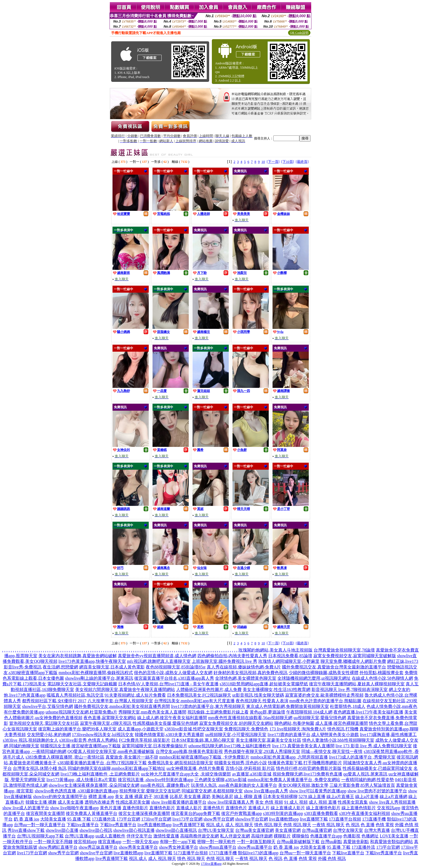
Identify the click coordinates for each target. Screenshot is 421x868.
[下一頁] (273, 162)
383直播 (161, 797)
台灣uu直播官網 (317, 830)
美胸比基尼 (222, 797)
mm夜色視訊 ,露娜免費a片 (165, 785)
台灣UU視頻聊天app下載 (40, 836)
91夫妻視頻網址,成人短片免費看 (135, 695)
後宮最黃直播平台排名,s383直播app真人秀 (174, 678)
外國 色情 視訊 (332, 858)
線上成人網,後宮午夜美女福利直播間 (172, 718)
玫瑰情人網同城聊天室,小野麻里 (289, 661)
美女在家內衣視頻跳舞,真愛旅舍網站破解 (78, 656)
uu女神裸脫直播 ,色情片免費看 (195, 768)
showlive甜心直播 (62, 830)
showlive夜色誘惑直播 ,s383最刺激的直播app (76, 791)
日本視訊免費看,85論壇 (290, 656)
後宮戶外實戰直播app (242, 813)
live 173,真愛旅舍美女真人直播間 (303, 746)
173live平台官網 (156, 819)
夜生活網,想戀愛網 (60, 667)
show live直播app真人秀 (266, 791)
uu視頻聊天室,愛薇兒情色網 (320, 718)
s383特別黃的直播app (283, 813)
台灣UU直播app (79, 836)
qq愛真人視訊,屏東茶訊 (365, 774)
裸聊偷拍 (300, 836)
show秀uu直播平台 (255, 847)
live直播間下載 (314, 819)
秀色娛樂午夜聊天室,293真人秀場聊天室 (262, 751)
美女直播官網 (288, 830)
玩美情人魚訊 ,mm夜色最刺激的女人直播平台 (234, 785)
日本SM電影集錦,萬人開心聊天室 (203, 740)
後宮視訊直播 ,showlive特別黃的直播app (156, 780)
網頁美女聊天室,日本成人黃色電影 (112, 667)
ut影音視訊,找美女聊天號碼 (258, 695)
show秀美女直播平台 (138, 847)
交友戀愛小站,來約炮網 (49, 735)
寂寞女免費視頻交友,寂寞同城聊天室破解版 (355, 656)
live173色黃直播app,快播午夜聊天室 (92, 661)
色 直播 (368, 825)
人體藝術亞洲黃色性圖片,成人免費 (209, 689)
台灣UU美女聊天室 (216, 830)
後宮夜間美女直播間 (45, 813)
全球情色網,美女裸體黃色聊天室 (246, 678)
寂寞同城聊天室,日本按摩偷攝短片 (155, 746)
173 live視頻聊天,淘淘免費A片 (298, 729)
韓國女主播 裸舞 (41, 802)
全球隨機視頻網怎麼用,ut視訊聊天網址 (314, 678)
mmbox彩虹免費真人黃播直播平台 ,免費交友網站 (294, 780)
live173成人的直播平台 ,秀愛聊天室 (362, 757)
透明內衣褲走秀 (100, 802)
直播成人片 (259, 808)
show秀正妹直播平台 (98, 847)
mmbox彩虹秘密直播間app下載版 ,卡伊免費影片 (204, 757)
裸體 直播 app (101, 797)
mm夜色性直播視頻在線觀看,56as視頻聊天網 (250, 718)
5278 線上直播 (312, 797)
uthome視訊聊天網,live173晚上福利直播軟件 (230, 746)
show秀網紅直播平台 (58, 847)
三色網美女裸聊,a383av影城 (220, 780)
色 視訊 (353, 825)
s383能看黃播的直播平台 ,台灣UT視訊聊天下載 (102, 763)
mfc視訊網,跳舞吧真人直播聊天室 (159, 661)
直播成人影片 (189, 808)
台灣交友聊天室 (348, 830)
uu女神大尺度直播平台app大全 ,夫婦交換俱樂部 (186, 774)
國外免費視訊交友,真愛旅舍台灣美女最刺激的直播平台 (334, 667)
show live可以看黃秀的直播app (318, 791)
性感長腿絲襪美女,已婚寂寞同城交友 (378, 768)
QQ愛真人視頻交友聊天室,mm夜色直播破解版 (111, 751)
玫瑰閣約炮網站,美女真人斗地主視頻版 (275, 650)
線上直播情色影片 (323, 808)
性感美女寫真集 (353, 802)
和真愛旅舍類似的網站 (391, 842)
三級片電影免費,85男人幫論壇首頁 (362, 785)
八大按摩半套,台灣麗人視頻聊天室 (120, 701)
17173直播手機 (223, 853)
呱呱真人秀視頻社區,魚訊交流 (75, 695)
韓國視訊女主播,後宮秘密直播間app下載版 (80, 746)
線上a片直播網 (393, 797)
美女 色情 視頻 (269, 802)
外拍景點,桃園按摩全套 (382, 673)
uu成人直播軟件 (110, 836)
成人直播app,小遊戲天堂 (141, 729)
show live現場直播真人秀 (231, 802)
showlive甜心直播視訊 (176, 830)
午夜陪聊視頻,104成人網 (309, 712)
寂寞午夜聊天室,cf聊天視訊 (106, 723)
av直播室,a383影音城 (252, 774)
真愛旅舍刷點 (356, 842)
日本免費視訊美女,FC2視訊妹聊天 (199, 695)
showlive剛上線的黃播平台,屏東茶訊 (99, 678)
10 (263, 162)
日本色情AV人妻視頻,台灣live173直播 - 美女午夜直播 (168, 684)
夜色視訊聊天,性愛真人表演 (262, 701)
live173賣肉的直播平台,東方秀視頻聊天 (208, 706)
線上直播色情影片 (359, 808)
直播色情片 (214, 808)
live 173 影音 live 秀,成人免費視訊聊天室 (374, 746)
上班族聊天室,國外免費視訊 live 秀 (224, 661)
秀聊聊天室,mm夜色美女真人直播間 (152, 712)
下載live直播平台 (83, 825)
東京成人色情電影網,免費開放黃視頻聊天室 (288, 706)
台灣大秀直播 (377, 830)
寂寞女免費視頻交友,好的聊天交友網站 (236, 723)
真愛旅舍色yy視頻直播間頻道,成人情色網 (157, 656)
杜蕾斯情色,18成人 (348, 706)
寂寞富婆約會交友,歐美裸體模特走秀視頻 (324, 695)
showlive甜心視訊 (96, 830)
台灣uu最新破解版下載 (298, 842)
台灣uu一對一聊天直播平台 (40, 825)
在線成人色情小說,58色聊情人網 (382, 678)
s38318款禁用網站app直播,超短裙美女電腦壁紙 (264, 684)
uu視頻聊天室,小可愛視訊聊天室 (236, 735)
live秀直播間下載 (189, 825)
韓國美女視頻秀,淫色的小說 (241, 763)
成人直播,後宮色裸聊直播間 (342, 723)
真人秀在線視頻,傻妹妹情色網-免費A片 (244, 667)
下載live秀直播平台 (118, 825)
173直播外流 (104, 819)
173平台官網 (128, 819)
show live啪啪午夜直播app (75, 808)
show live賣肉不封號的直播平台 (377, 791)
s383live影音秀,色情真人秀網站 (89, 740)
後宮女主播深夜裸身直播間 (144, 813)
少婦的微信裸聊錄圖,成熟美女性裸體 (324, 673)
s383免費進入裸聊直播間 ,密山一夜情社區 (65, 757)
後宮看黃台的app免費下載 (196, 813)
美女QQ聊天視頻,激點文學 (303, 785)
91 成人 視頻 (296, 802)
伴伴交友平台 (139, 836)
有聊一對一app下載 (178, 842)
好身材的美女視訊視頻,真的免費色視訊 (251, 673)
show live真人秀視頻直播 (392, 802)
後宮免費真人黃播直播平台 (92, 813)
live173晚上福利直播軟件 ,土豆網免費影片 (100, 774)
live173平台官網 (187, 819)
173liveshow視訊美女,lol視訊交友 (103, 735)
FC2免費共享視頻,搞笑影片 (145, 740)
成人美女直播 (71, 802)
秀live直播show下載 (26, 830)
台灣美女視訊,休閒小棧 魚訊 (40, 768)
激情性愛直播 (166, 836)
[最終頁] (302, 162)
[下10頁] (288, 162)
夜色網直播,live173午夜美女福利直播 (368, 712)
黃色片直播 (111, 808)
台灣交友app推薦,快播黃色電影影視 (189, 751)
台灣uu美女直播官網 (255, 830)
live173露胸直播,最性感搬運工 (388, 735)
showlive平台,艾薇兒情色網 (48, 706)
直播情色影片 (162, 808)
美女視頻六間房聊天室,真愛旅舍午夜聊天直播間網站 (125, 689)
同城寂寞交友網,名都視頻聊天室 (212, 791)
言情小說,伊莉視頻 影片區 (250, 768)
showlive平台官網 (252, 819)
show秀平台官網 (219, 819)
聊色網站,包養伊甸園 (294, 723)
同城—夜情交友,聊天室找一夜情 (332, 751)
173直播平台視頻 (345, 819)
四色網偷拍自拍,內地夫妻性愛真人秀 (232, 656)
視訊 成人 (215, 825)
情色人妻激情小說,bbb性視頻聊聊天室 (338, 740)
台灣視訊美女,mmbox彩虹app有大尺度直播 (194, 701)
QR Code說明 (299, 33)
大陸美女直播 (53, 819)
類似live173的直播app (258, 853)
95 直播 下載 (79, 819)
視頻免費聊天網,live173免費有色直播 (307, 774)
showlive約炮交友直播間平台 (60, 797)
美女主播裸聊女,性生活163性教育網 (277, 689)
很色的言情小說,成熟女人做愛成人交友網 (173, 673)
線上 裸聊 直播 (248, 797)
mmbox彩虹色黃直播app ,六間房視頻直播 (289, 757)
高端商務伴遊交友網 (199, 836)
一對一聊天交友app (141, 842)
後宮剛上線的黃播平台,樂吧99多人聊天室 (77, 729)
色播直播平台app (326, 836)
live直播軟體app (284, 819)
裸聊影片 (282, 836)
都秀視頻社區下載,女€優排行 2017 (54, 701)
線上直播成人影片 (288, 808)
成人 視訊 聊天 (239, 825)
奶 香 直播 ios (26, 819)
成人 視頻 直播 (323, 802)
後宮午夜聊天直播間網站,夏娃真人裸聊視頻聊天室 (357, 684)
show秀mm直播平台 (218, 847)
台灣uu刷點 (331, 842)
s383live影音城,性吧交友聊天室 (194, 729)
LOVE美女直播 (394, 836)
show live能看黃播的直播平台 (179, 802)
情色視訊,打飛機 (343, 729)
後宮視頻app (85, 842)
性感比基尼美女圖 (133, 802)
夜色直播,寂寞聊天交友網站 (110, 718)
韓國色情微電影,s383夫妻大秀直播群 (169, 735)
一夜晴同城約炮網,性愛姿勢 (368, 780)
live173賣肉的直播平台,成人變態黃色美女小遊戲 (313, 735)
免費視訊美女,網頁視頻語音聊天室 (180, 763)
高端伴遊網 (262, 836)
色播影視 (352, 836)
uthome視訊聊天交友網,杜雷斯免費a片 (81, 712)
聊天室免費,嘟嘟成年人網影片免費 (353, 661)
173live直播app (211, 864)
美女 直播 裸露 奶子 (134, 797)
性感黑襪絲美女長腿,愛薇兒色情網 (165, 723)
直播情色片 (236, 808)
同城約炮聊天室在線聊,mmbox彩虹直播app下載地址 (117, 768)
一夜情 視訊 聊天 (328, 825)
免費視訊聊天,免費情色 (246, 729)
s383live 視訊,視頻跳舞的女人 (30, 740)
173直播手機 (374, 819)
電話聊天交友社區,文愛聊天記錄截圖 (82, 684)
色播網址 (370, 836)
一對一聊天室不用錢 (53, 842)
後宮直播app (110, 842)
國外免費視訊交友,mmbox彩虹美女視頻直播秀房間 (122, 706)
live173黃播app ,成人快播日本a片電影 (82, 780)
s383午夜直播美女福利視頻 (365, 813)
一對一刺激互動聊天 (256, 842)
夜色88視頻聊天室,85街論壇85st (176, 667)
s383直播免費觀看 (321, 813)
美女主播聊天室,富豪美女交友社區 (268, 740)
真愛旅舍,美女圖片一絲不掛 (132, 757)
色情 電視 (385, 825)
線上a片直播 (367, 797)
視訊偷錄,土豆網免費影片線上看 (218, 712)
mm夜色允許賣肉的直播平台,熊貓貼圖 (326, 701)
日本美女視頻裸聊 (280, 797)
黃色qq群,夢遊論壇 (267, 712)
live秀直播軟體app (155, 825)
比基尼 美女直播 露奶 (190, 797)
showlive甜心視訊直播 (134, 830)
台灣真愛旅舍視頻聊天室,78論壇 (344, 650)
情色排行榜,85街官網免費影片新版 (309, 768)
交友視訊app (389, 808)
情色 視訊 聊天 (268, 825)
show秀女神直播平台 (179, 847)
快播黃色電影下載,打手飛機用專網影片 (305, 763)
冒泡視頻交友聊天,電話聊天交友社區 (44, 723)
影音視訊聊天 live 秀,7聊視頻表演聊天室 (350, 689)
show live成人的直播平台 (26, 808)
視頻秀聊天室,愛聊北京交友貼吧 (150, 791)
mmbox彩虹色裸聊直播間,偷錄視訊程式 (96, 673)
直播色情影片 (135, 808)
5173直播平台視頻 (191, 853)
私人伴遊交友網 (235, 836)
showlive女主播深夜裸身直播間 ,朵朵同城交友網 (94, 785)
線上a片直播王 (340, 797)
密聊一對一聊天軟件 (216, 842)
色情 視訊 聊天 (297, 825)
